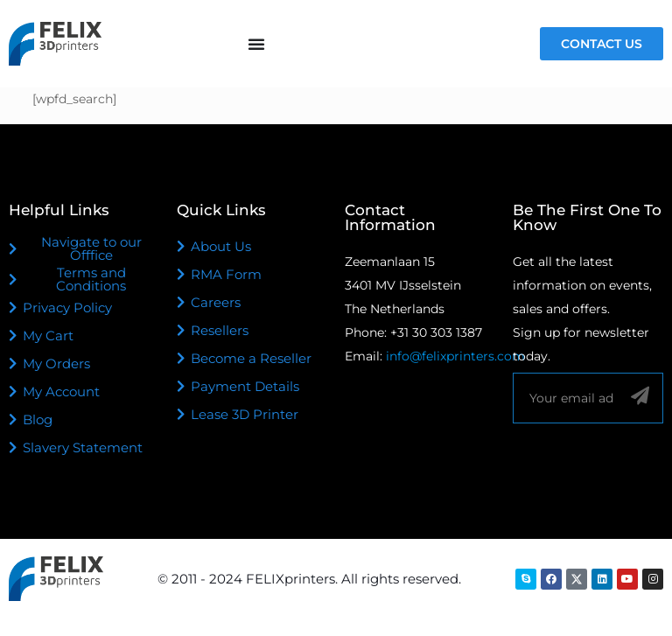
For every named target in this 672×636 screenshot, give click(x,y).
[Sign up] (640, 396)
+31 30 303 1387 (436, 332)
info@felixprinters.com (455, 356)
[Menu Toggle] (256, 44)
